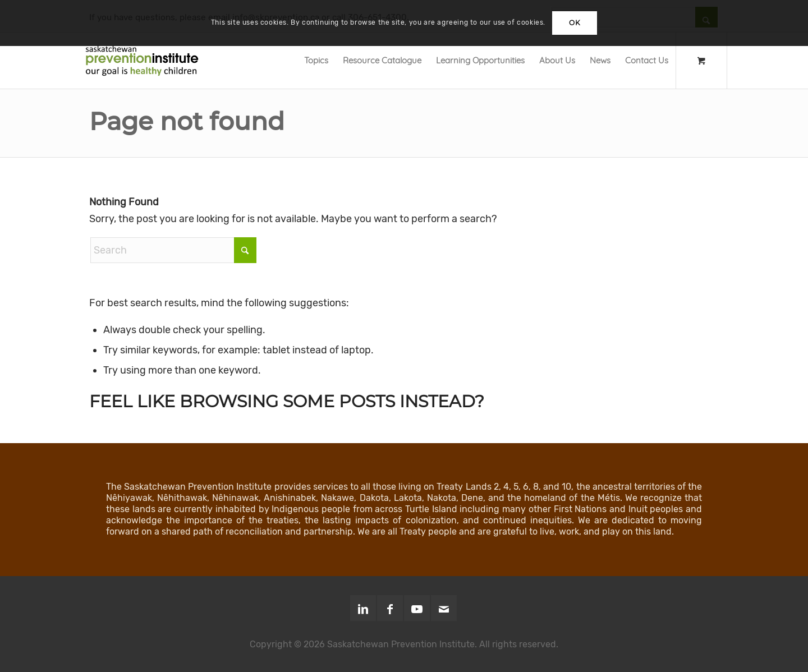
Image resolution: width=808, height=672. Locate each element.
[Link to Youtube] (417, 608)
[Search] (173, 250)
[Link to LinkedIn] (363, 608)
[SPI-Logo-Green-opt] (142, 61)
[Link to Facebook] (390, 608)
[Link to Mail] (444, 608)
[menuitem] (316, 61)
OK (575, 23)
